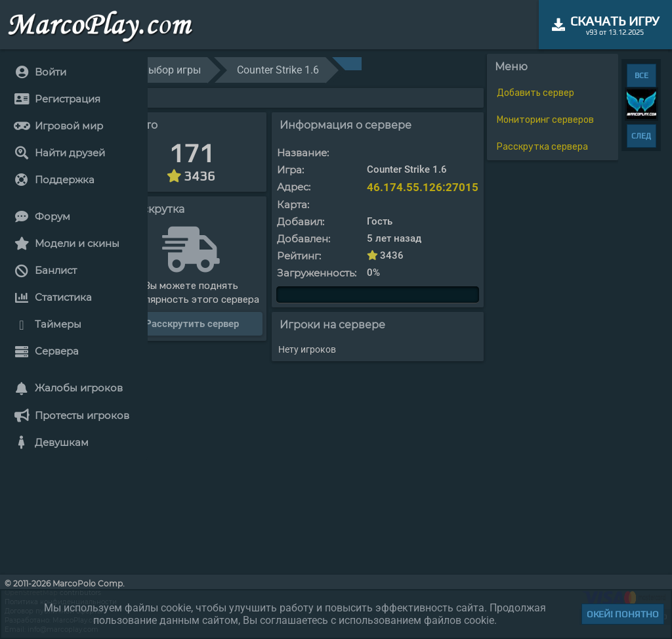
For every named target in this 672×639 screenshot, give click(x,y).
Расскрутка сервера (542, 147)
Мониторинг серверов (545, 120)
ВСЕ (641, 76)
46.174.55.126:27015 (423, 187)
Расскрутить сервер (192, 324)
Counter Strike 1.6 (278, 70)
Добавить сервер (535, 93)
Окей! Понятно (623, 614)
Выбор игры (171, 70)
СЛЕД (641, 136)
